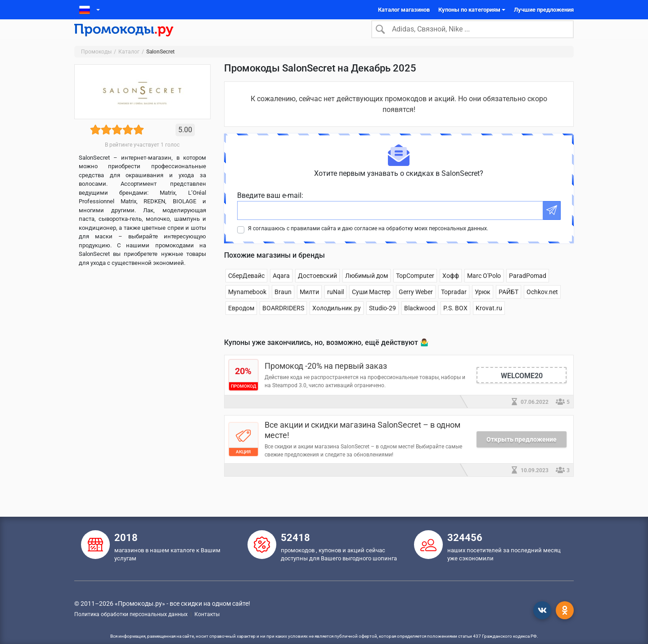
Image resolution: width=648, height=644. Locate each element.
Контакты (207, 614)
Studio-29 (382, 321)
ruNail (335, 305)
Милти (309, 305)
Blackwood (420, 321)
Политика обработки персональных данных (131, 614)
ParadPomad (528, 289)
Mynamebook (247, 305)
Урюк (483, 305)
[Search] (472, 36)
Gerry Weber (416, 305)
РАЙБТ (508, 305)
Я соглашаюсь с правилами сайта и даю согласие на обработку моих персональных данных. (368, 241)
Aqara (281, 289)
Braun (283, 305)
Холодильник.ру (337, 321)
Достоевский (317, 289)
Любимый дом (367, 289)
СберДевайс (246, 289)
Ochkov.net (542, 305)
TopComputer (415, 289)
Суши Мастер (371, 305)
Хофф (451, 289)
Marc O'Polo (484, 289)
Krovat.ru (489, 321)
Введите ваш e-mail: (270, 208)
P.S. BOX (455, 321)
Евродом (241, 321)
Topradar (454, 305)
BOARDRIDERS (283, 321)
